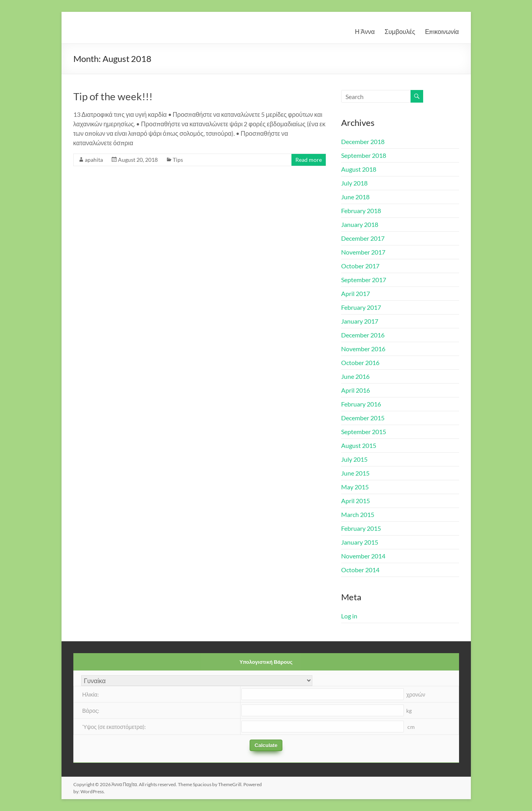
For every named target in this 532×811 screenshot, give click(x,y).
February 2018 (361, 211)
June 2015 (355, 473)
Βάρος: (91, 711)
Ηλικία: (91, 694)
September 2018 (364, 155)
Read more (309, 160)
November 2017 (363, 252)
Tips (178, 160)
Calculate (266, 745)
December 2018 (363, 141)
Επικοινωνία (442, 31)
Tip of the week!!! (113, 96)
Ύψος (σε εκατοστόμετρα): (114, 727)
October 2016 (360, 362)
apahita (94, 160)
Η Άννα (365, 31)
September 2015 (364, 432)
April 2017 (356, 293)
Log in (349, 616)
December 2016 (363, 335)
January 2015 (360, 542)
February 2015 (361, 528)
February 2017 (361, 307)
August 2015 (359, 445)
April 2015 (356, 501)
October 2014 (360, 570)
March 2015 (358, 514)
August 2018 (359, 169)
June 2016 (355, 376)
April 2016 (356, 390)
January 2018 (360, 224)
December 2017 (363, 238)
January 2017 (360, 321)
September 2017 (364, 280)
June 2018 (355, 197)
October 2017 (360, 266)
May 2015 (355, 487)
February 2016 (361, 404)
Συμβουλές (400, 31)
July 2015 (354, 459)
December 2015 (363, 418)
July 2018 (354, 183)
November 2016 (363, 349)
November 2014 (363, 556)
